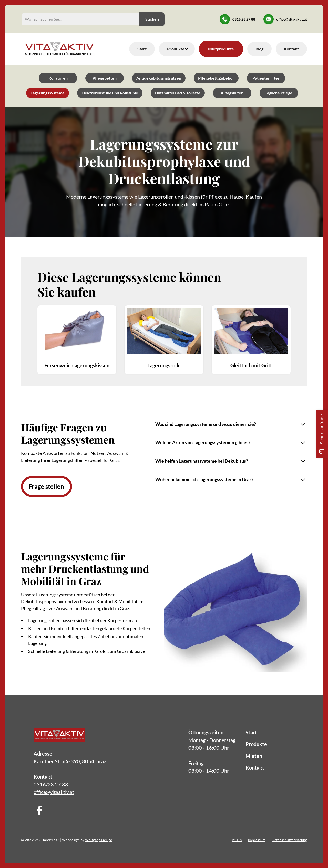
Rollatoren (58, 78)
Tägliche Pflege (279, 93)
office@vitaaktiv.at (54, 792)
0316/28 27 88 (51, 784)
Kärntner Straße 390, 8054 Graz (70, 761)
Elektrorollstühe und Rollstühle (110, 93)
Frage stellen (46, 486)
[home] (59, 49)
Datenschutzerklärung (289, 840)
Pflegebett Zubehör (216, 78)
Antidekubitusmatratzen (159, 78)
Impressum (257, 840)
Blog (259, 49)
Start (142, 49)
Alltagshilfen (232, 93)
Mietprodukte (221, 49)
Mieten (254, 756)
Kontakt (291, 49)
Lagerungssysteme (48, 93)
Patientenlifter (266, 78)
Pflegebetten (105, 78)
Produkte (256, 744)
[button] (177, 49)
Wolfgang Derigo (99, 840)
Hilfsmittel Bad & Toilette (178, 93)
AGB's (237, 840)
